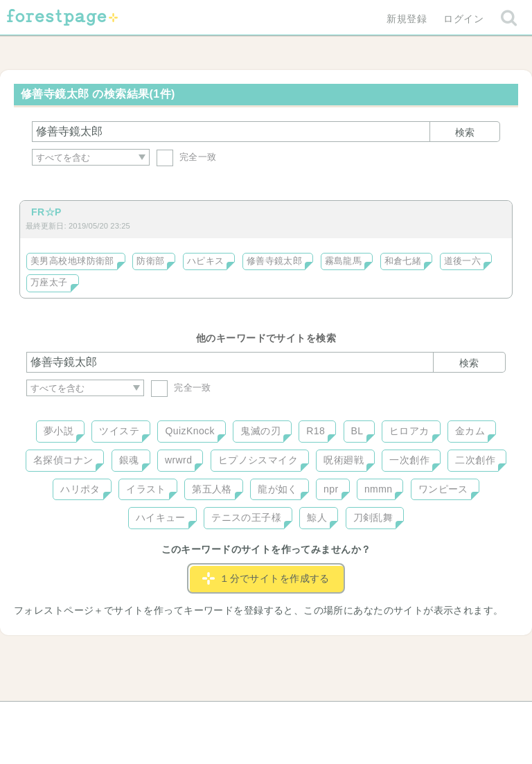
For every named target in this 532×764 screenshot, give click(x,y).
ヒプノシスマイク (258, 460)
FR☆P (46, 212)
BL (357, 431)
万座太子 (49, 283)
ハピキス (206, 261)
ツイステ (119, 431)
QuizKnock (189, 431)
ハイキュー (161, 517)
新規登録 (407, 19)
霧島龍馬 (344, 261)
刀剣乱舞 (373, 517)
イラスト (146, 489)
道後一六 (463, 261)
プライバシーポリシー (416, 717)
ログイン (463, 19)
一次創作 (409, 460)
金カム (470, 431)
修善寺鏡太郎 (275, 261)
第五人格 (212, 489)
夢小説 (59, 431)
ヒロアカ (409, 431)
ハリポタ (80, 489)
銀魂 (129, 460)
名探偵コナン (63, 460)
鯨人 (317, 517)
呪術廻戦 (344, 460)
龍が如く (278, 489)
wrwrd (178, 460)
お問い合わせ (166, 717)
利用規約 (247, 717)
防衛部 (150, 261)
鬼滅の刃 (260, 431)
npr (331, 489)
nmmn (379, 489)
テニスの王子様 (246, 517)
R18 (316, 431)
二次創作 (475, 460)
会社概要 (319, 717)
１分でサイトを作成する (266, 578)
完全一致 (187, 157)
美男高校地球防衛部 (72, 261)
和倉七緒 (403, 261)
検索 (465, 132)
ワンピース (443, 489)
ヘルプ (89, 717)
